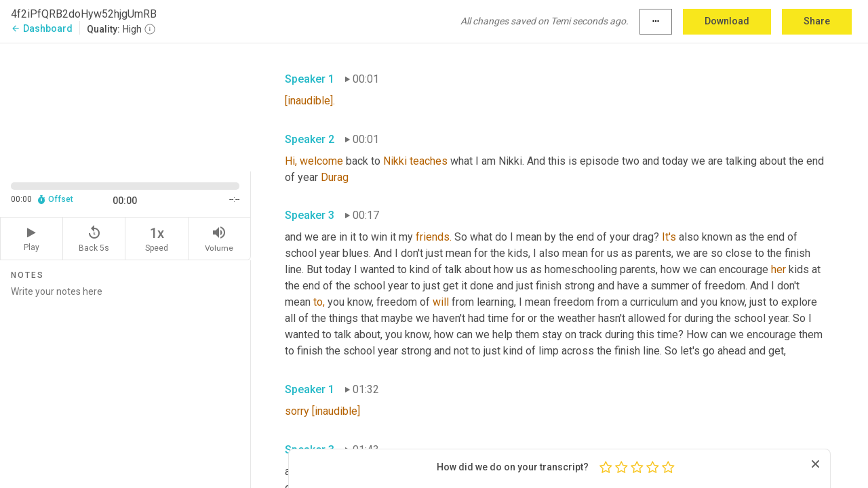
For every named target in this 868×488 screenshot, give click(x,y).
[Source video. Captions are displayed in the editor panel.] (125, 106)
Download (727, 21)
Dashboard (42, 28)
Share (817, 21)
